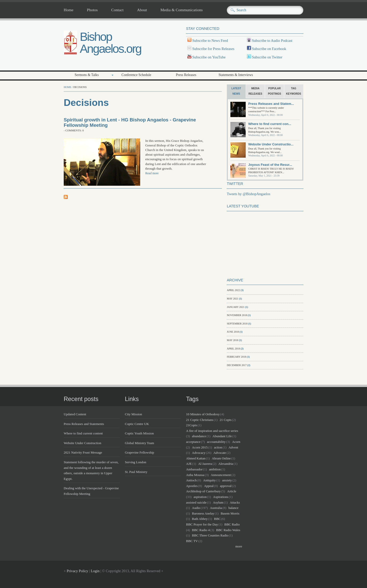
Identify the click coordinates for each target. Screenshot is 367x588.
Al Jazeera (205, 464)
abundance (199, 436)
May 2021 (233, 299)
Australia (216, 508)
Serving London (136, 462)
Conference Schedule (136, 75)
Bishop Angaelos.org (110, 43)
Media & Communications (182, 10)
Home (69, 10)
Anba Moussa (195, 475)
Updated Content (75, 414)
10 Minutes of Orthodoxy (203, 414)
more (239, 546)
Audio (196, 508)
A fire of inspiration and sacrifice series (212, 431)
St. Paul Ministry (136, 472)
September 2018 (237, 324)
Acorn (236, 442)
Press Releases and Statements (84, 424)
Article (232, 491)
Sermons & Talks (87, 75)
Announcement (221, 475)
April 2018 (233, 349)
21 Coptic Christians (200, 420)
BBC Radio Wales (228, 530)
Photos (92, 10)
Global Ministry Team (140, 443)
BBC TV (192, 541)
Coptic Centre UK (137, 424)
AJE (189, 464)
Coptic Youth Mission (139, 433)
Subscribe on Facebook (269, 49)
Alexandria (226, 464)
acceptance (193, 442)
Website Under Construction (82, 443)
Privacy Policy (77, 571)
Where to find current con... (270, 124)
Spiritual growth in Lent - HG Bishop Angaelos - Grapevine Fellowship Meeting (130, 122)
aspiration (200, 497)
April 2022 (233, 290)
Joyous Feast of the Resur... (270, 165)
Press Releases (186, 75)
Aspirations (221, 497)
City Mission (133, 414)
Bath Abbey (200, 519)
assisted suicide (196, 502)
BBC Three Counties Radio (210, 535)
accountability (216, 442)
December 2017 (237, 365)
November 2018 (237, 315)
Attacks (235, 502)
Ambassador (194, 469)
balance (233, 508)
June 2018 (233, 332)
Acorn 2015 (200, 447)
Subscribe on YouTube (209, 57)
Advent (233, 447)
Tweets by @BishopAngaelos (249, 194)
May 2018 (233, 340)
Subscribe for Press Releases (213, 49)
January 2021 (236, 307)
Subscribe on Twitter (267, 57)
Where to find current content (83, 433)
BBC (217, 519)
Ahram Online (221, 458)
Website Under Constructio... (271, 144)
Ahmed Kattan (196, 458)
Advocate (220, 453)
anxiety (227, 480)
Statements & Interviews (236, 75)
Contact (117, 10)
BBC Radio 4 (201, 530)
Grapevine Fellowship (140, 452)
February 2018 (237, 357)
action (218, 447)
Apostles (192, 486)
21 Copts (226, 420)
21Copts (192, 425)
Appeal (209, 486)
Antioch (191, 480)
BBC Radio (232, 524)
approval (226, 486)
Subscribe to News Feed (210, 41)
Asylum (218, 502)
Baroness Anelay (203, 513)
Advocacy (199, 453)
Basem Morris (230, 513)
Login (95, 571)
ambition (215, 469)
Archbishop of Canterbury (203, 491)
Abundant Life (222, 436)
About (142, 10)
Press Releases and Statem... (271, 104)
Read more (152, 173)
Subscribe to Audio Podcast (272, 41)
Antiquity (209, 480)
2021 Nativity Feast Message (83, 452)
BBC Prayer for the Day (202, 524)
